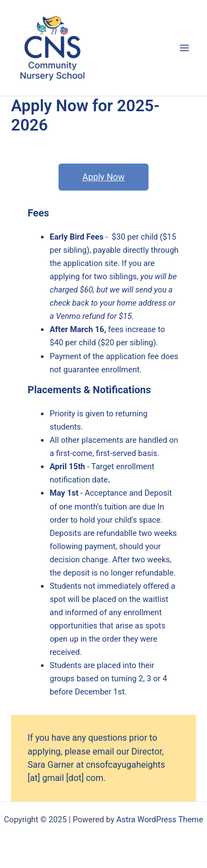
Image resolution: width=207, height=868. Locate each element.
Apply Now (103, 177)
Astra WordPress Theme (160, 820)
